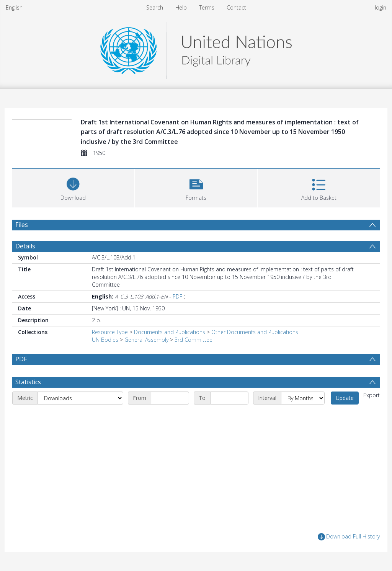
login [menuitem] (381, 7)
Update (345, 398)
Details (25, 246)
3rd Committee (194, 340)
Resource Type (110, 332)
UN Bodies (105, 340)
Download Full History (349, 537)
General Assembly (146, 340)
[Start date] (170, 398)
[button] (196, 187)
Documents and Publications (170, 332)
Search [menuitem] (155, 7)
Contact (236, 7)
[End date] (229, 398)
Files (22, 225)
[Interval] (303, 398)
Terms (207, 7)
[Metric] (80, 398)
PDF (177, 296)
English (14, 7)
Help (181, 7)
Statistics (28, 382)
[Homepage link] (196, 48)
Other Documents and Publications (255, 332)
